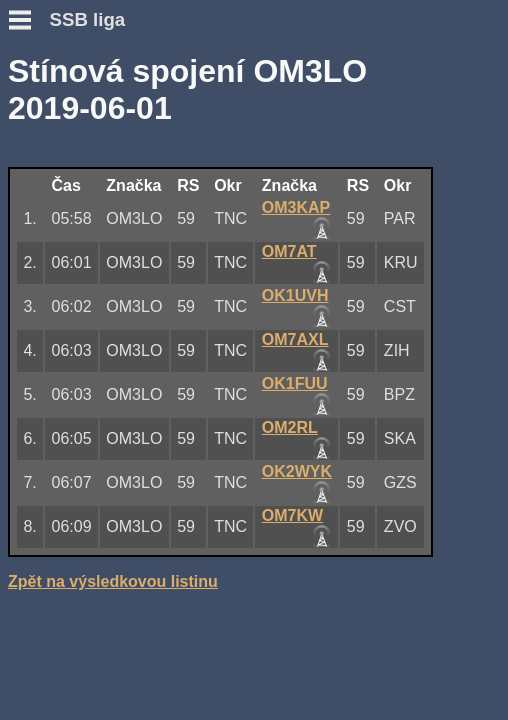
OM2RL (290, 427)
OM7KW (292, 515)
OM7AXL (295, 339)
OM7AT (289, 251)
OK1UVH (295, 295)
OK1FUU (295, 383)
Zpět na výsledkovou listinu (113, 581)
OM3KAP (296, 207)
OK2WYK (297, 471)
